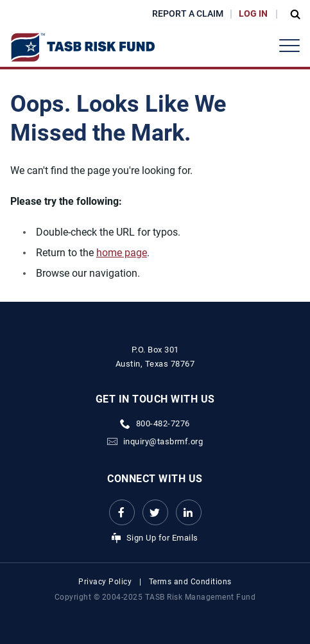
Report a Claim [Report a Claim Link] (188, 13)
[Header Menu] (289, 46)
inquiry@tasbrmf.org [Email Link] (163, 441)
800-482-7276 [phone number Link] (163, 423)
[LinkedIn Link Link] (189, 512)
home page (122, 253)
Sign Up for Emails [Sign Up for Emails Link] (162, 538)
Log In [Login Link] (253, 13)
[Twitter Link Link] (155, 512)
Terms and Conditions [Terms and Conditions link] (190, 582)
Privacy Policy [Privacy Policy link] (105, 582)
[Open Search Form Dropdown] (292, 14)
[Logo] (82, 48)
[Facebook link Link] (122, 512)
